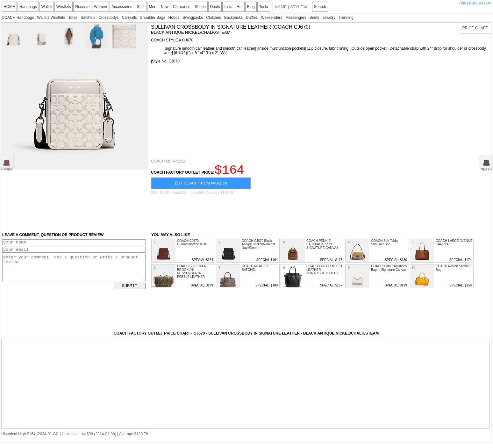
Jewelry (329, 18)
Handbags (28, 7)
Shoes (200, 7)
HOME (9, 7)
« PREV (7, 163)
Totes (73, 18)
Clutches (214, 18)
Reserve (82, 7)
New (165, 7)
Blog (251, 7)
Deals (215, 7)
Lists (228, 7)
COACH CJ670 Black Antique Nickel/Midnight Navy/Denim (258, 247)
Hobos (174, 18)
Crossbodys (108, 18)
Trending (346, 18)
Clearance (182, 7)
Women (100, 7)
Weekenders (272, 18)
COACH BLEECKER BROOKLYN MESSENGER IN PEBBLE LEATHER (192, 274)
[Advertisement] (319, 111)
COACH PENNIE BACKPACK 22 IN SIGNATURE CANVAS (322, 247)
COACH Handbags (18, 18)
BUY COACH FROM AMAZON (201, 186)
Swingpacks (193, 18)
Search (320, 7)
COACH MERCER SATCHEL (255, 271)
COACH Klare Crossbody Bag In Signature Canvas (389, 271)
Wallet (47, 7)
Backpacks (233, 18)
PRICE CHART (475, 28)
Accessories (122, 7)
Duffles (252, 18)
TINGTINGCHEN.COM (475, 3)
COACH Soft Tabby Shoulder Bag (385, 245)
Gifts (141, 7)
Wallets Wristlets (51, 18)
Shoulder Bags (153, 18)
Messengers (296, 18)
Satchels (88, 18)
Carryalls (129, 18)
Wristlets (64, 7)
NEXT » (486, 163)
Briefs (314, 18)
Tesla (264, 7)
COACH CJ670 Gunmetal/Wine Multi (192, 245)
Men (153, 7)
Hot (240, 7)
